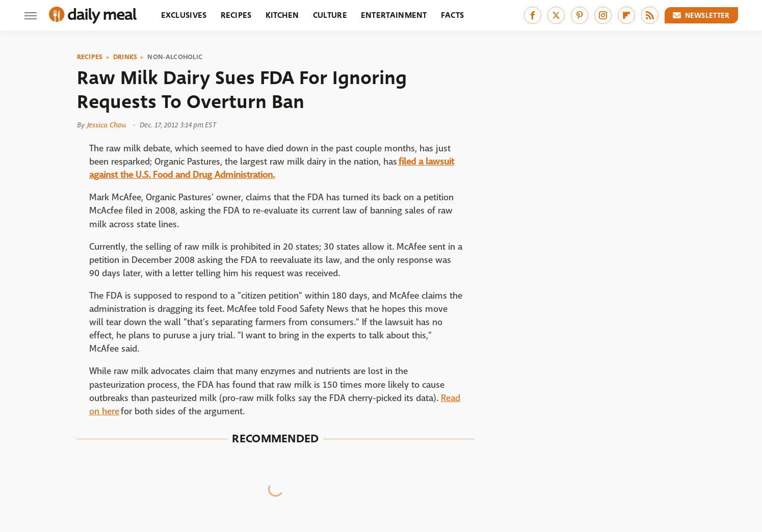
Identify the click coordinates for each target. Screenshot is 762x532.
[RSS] (650, 15)
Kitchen (282, 15)
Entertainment (394, 15)
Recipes (236, 15)
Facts (453, 15)
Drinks (125, 57)
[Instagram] (603, 15)
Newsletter (701, 15)
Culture (330, 15)
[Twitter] (556, 15)
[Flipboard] (626, 15)
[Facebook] (533, 15)
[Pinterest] (580, 15)
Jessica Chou (107, 125)
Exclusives (184, 15)
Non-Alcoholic (175, 57)
